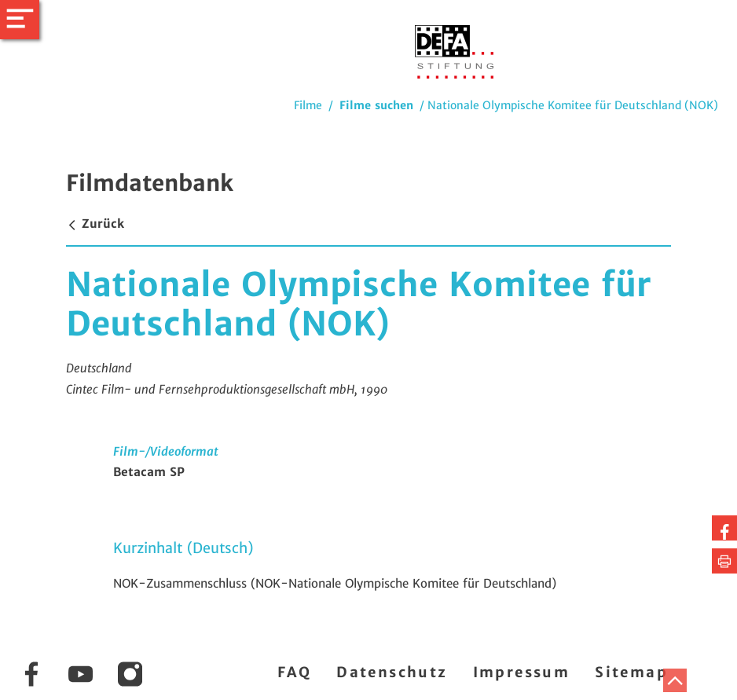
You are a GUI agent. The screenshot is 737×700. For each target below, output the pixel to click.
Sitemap (631, 672)
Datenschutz (392, 672)
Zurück (95, 224)
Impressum (522, 672)
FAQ (294, 672)
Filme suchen (376, 105)
